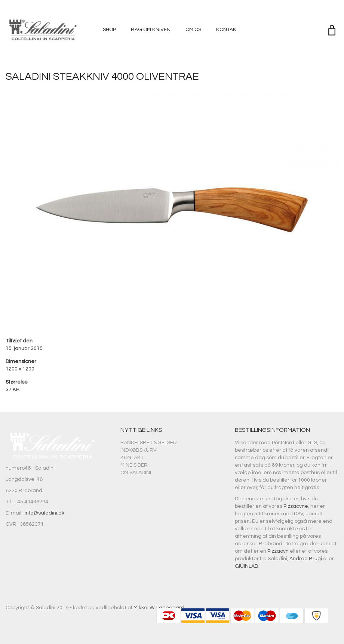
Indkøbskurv (139, 450)
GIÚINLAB (247, 566)
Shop (109, 30)
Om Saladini (136, 473)
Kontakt (228, 30)
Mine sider (134, 465)
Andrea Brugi (306, 559)
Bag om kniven (151, 30)
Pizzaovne (296, 506)
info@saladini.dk (44, 513)
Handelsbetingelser (149, 443)
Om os (193, 30)
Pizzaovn (278, 551)
